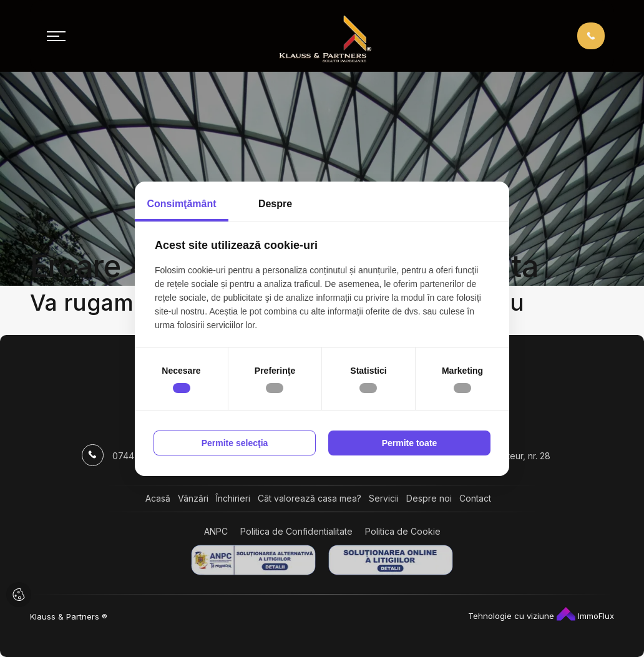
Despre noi (429, 498)
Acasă (158, 498)
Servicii (384, 498)
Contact (475, 498)
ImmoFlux (585, 616)
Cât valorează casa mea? (310, 498)
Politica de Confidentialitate (296, 531)
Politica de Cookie (403, 531)
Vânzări (193, 498)
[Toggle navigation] (56, 36)
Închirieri (233, 498)
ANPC (216, 531)
